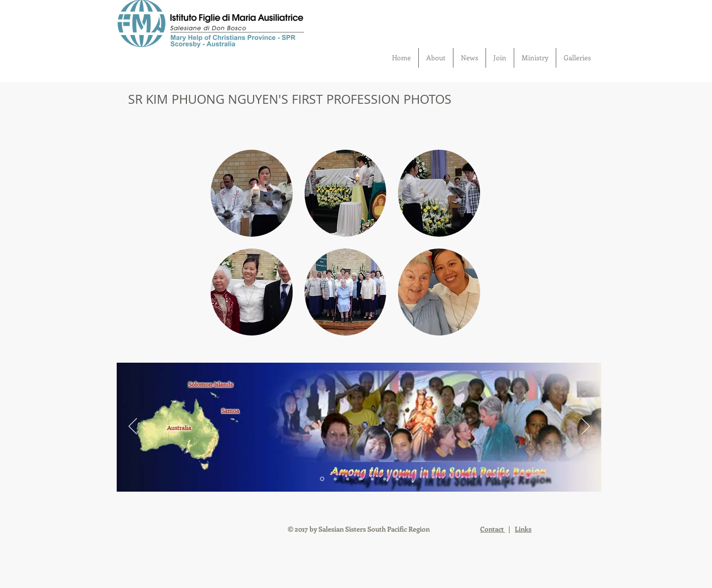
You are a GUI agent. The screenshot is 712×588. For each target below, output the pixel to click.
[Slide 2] (335, 479)
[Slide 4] (360, 479)
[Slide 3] (348, 479)
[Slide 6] (385, 479)
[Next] (586, 427)
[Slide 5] (372, 479)
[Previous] (133, 427)
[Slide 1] (322, 479)
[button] (252, 193)
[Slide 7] (397, 479)
